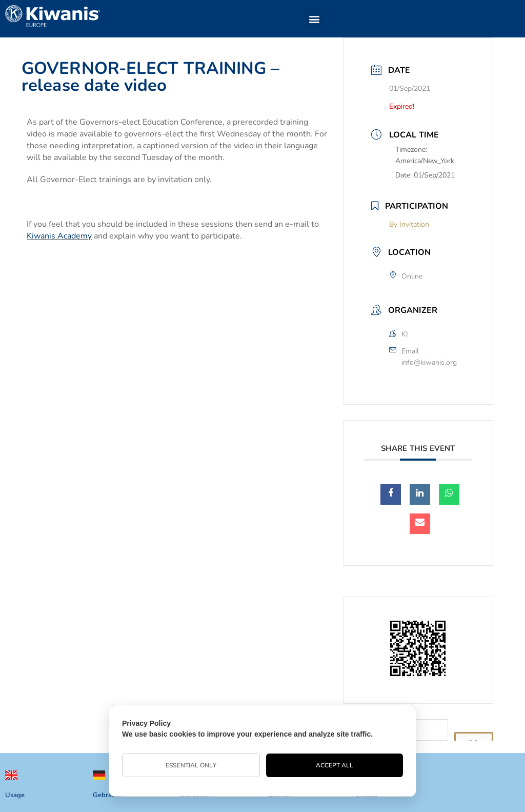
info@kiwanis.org (429, 362)
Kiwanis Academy (59, 236)
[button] (314, 19)
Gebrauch (107, 795)
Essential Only (191, 765)
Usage (15, 795)
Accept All (335, 765)
